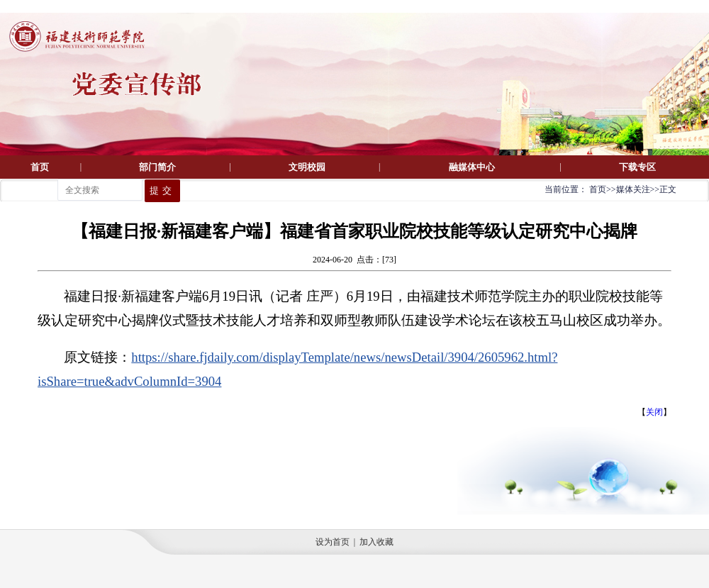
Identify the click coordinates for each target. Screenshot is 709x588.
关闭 (654, 412)
